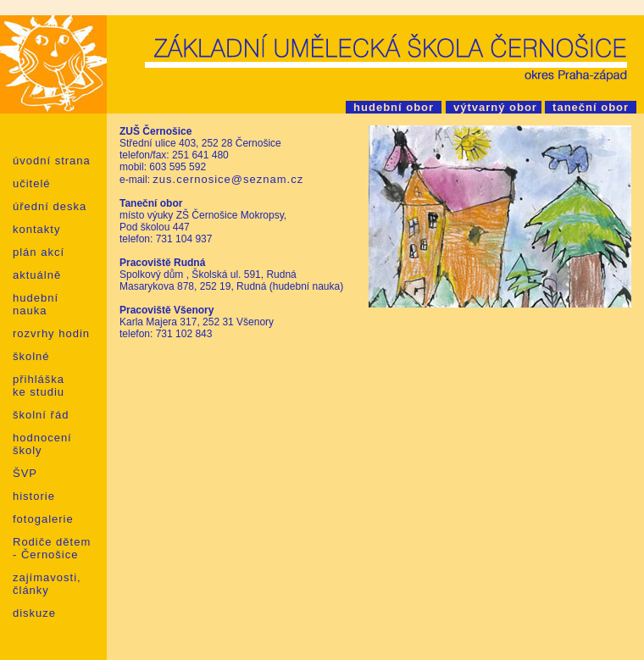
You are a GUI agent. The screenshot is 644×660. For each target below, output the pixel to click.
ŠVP (25, 473)
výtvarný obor (494, 107)
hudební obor (394, 107)
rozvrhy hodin (51, 333)
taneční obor (591, 107)
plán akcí (39, 252)
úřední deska (50, 206)
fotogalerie (43, 519)
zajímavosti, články (47, 584)
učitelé (32, 183)
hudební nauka (36, 304)
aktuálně (37, 275)
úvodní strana (52, 161)
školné (31, 356)
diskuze (34, 613)
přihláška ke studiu (39, 385)
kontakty (36, 229)
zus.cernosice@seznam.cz (228, 179)
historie (34, 496)
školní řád (41, 415)
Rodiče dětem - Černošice (52, 548)
